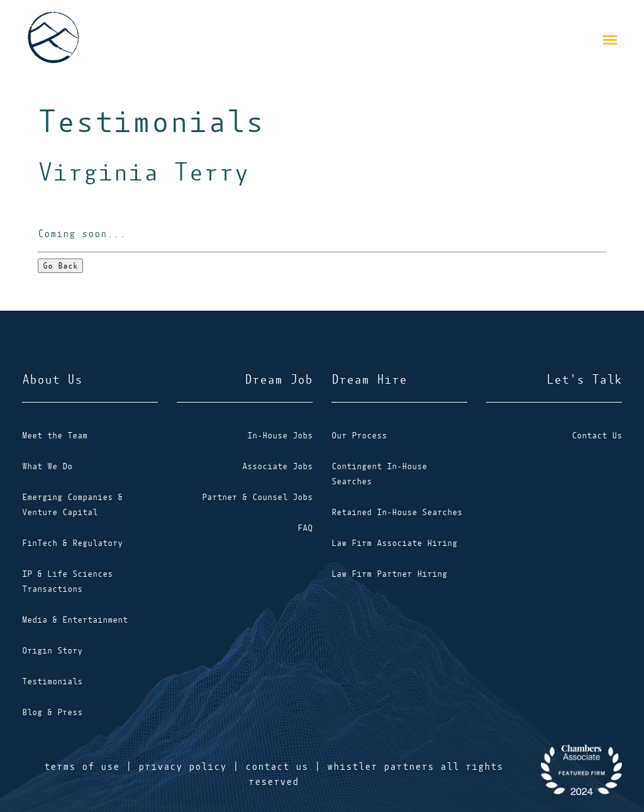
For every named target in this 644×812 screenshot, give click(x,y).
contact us (277, 767)
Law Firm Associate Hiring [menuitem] (394, 543)
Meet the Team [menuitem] (55, 436)
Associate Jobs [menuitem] (277, 466)
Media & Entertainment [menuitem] (75, 620)
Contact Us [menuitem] (597, 436)
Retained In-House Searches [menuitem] (397, 512)
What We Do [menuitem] (47, 466)
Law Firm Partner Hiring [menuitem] (389, 574)
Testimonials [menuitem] (52, 681)
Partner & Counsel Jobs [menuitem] (257, 497)
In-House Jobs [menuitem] (280, 436)
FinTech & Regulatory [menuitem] (72, 543)
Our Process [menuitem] (359, 436)
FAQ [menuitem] (305, 528)
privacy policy (182, 767)
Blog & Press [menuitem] (52, 712)
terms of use (82, 767)
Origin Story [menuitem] (52, 651)
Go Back (60, 266)
